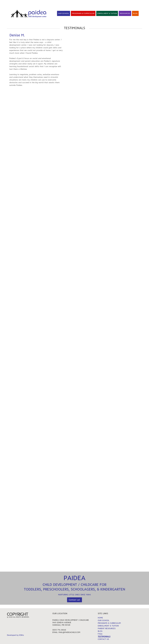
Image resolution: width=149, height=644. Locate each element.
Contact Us (47, 2)
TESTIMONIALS (128, 3)
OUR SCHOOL (104, 620)
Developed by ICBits (15, 635)
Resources (125, 13)
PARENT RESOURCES (107, 628)
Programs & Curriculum (83, 13)
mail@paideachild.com (69, 632)
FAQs (140, 3)
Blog (135, 13)
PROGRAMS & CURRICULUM (109, 623)
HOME (116, 3)
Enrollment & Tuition (107, 13)
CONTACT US (103, 639)
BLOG (100, 631)
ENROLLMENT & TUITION (108, 626)
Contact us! (74, 600)
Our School (64, 13)
